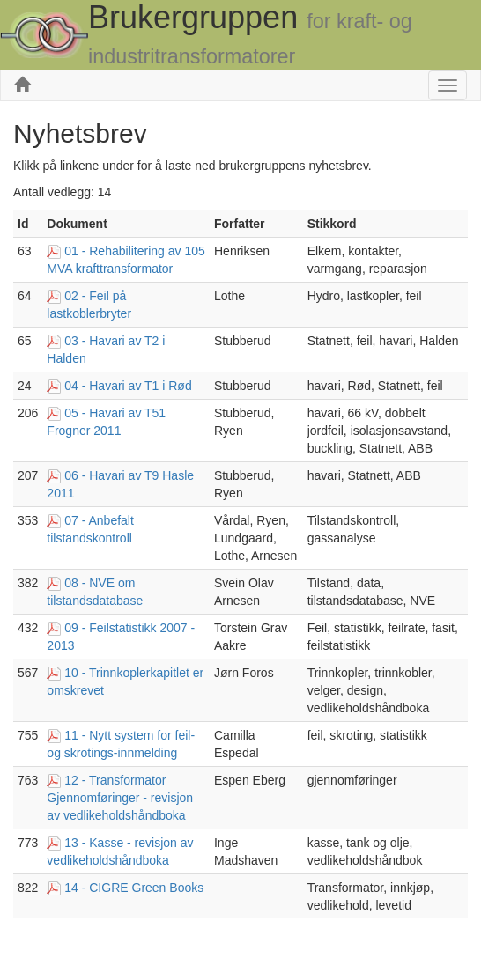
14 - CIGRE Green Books (134, 888)
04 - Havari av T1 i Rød (128, 386)
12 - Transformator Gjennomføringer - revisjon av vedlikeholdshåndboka (120, 798)
